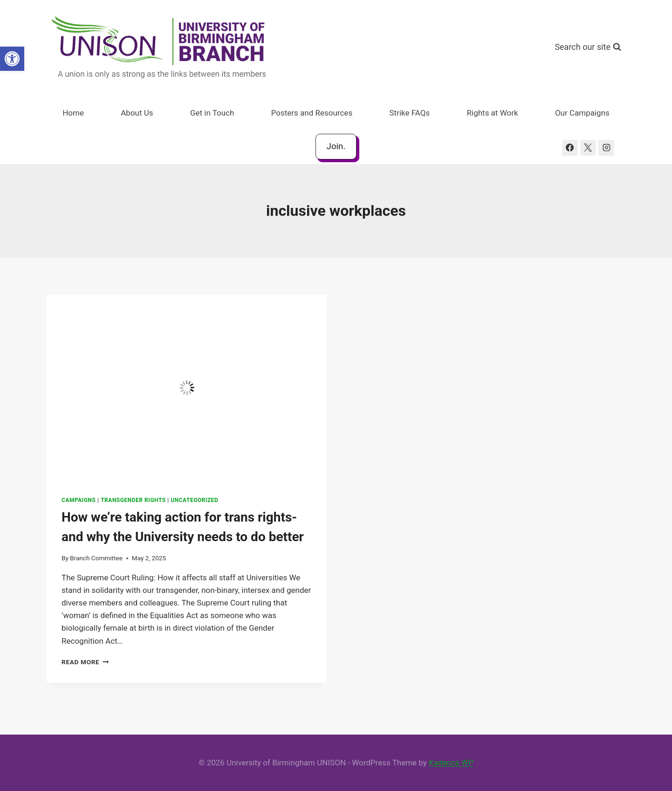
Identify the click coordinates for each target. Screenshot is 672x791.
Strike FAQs (410, 113)
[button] (12, 59)
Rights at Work (493, 113)
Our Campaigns (582, 113)
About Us (137, 113)
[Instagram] (606, 148)
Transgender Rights (133, 500)
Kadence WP (451, 763)
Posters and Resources (312, 113)
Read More (85, 662)
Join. (336, 146)
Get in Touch (212, 113)
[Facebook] (570, 148)
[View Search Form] (588, 47)
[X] (588, 148)
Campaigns (79, 500)
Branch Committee (96, 558)
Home (73, 113)
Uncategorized (194, 500)
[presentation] (187, 388)
